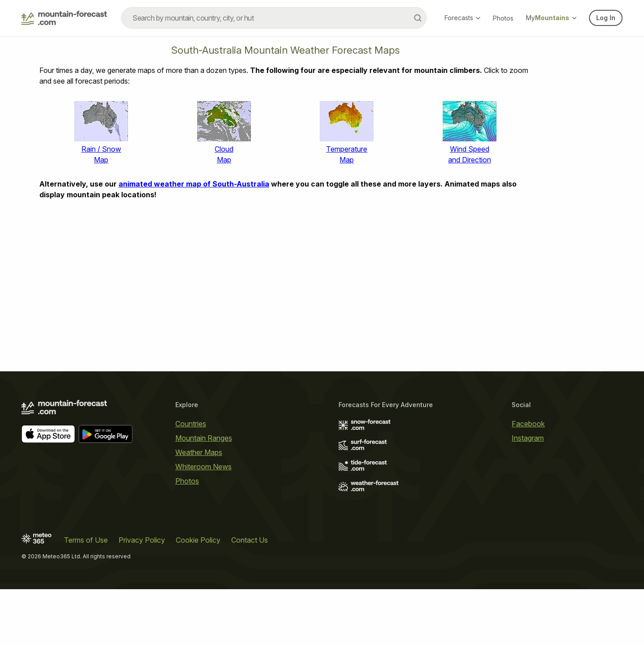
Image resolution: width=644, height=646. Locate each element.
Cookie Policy (198, 540)
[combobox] (274, 18)
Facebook (528, 424)
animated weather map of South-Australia (194, 184)
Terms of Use (86, 540)
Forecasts (462, 18)
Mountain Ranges (204, 438)
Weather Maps (199, 452)
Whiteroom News (203, 467)
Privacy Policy (142, 540)
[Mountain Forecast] (64, 18)
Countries (191, 424)
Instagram (528, 438)
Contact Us (250, 540)
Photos (503, 18)
